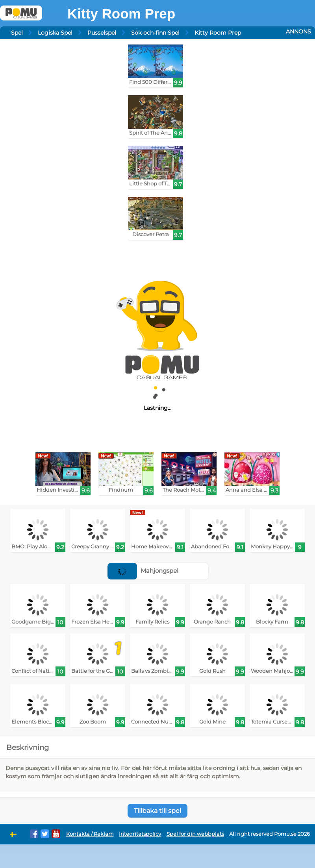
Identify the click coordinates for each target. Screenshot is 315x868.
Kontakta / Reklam (90, 834)
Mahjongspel (143, 571)
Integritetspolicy (140, 834)
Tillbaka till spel (157, 811)
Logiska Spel (55, 33)
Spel (17, 33)
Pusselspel (102, 33)
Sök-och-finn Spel (155, 33)
